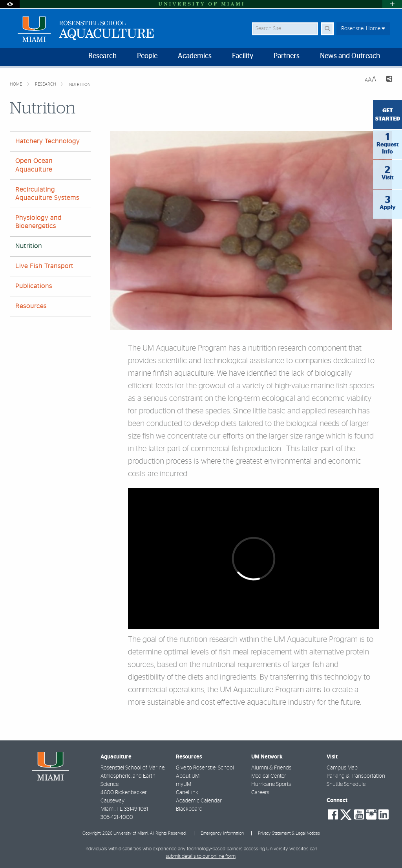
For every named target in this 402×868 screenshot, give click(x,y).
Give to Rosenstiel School (205, 768)
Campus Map (342, 768)
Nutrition (80, 85)
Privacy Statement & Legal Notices (289, 833)
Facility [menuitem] (243, 56)
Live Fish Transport (44, 266)
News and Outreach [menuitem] (350, 56)
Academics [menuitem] (195, 56)
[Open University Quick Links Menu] (392, 4)
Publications (34, 286)
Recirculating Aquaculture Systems (47, 194)
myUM (184, 784)
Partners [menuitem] (287, 56)
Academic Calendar (199, 801)
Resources (31, 306)
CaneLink (187, 793)
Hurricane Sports (271, 784)
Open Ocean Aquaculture (34, 165)
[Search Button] (327, 29)
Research (46, 84)
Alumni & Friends (271, 768)
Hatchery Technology (48, 141)
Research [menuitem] (102, 56)
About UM (188, 776)
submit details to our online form (201, 856)
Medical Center (269, 776)
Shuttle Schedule (346, 784)
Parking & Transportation (356, 776)
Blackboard (189, 809)
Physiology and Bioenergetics (38, 222)
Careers (260, 793)
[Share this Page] (387, 80)
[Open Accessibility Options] (10, 4)
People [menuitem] (147, 56)
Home (16, 84)
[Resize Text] (371, 79)
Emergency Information (222, 833)
